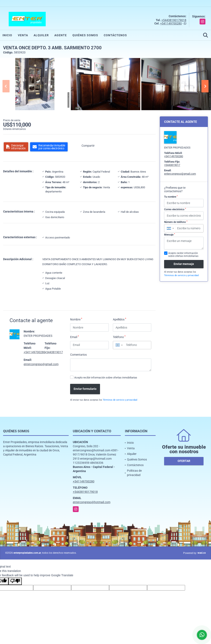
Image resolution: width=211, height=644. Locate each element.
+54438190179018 (174, 20)
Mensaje (170, 235)
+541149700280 (171, 23)
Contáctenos (115, 35)
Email (74, 337)
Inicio (7, 35)
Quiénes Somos (85, 35)
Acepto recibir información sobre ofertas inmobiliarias (106, 378)
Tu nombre (171, 197)
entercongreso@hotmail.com (92, 502)
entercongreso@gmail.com (41, 364)
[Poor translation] (15, 581)
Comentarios (78, 355)
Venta (23, 35)
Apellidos (120, 319)
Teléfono (119, 337)
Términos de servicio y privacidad (120, 400)
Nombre (76, 319)
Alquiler (41, 35)
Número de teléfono (176, 222)
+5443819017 (54, 352)
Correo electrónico (175, 209)
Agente (61, 35)
